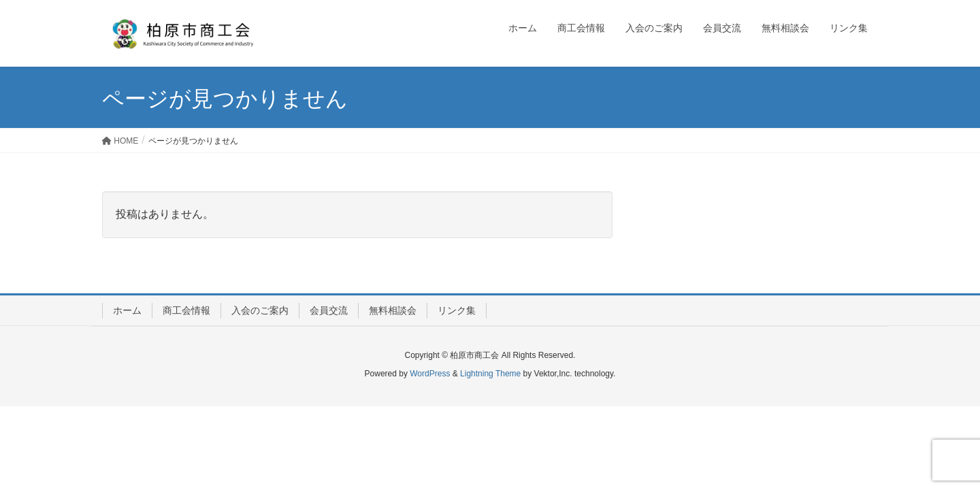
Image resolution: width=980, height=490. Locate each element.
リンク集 (457, 310)
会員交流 (329, 310)
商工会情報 (186, 310)
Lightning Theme (490, 374)
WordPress (430, 374)
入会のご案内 (260, 310)
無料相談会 (393, 310)
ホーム (127, 310)
